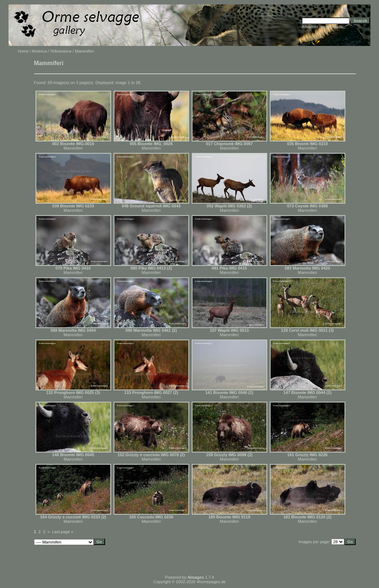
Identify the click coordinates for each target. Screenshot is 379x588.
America (39, 51)
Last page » (63, 532)
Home (23, 51)
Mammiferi (73, 148)
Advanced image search (321, 27)
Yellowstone (61, 51)
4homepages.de (211, 582)
